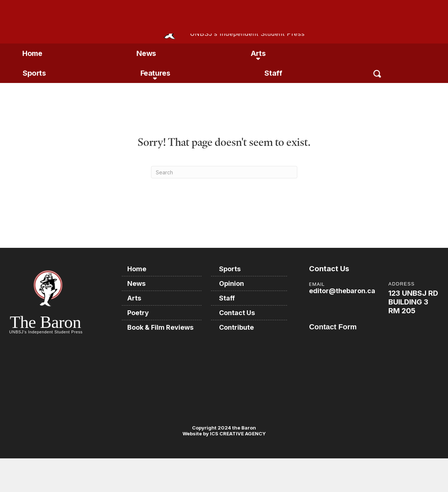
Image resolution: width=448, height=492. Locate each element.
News (146, 53)
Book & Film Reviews (160, 327)
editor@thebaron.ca (342, 291)
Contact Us (237, 313)
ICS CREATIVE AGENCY (237, 434)
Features (155, 73)
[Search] (224, 172)
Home (32, 53)
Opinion (231, 283)
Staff (273, 73)
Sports (34, 73)
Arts (258, 53)
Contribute (236, 327)
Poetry (138, 313)
